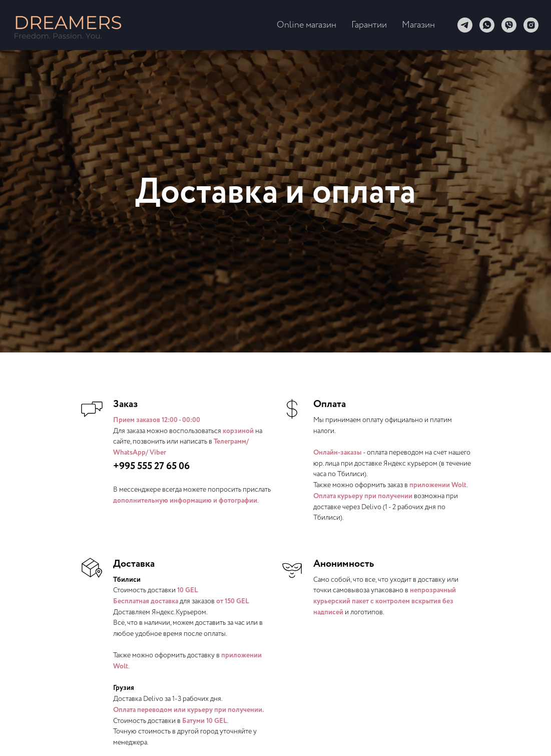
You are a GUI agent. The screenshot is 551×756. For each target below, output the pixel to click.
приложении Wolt (438, 485)
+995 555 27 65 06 (151, 466)
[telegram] (465, 25)
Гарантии (369, 25)
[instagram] (531, 25)
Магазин (418, 25)
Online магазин (307, 25)
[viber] (509, 25)
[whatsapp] (487, 25)
